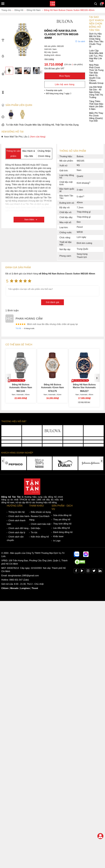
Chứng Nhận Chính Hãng (44, 154)
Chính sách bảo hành (19, 516)
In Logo (57, 541)
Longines (25, 588)
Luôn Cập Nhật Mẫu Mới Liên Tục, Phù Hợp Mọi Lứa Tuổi (52, 56)
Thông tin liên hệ (16, 512)
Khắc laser (58, 536)
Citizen (5, 588)
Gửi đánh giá (52, 302)
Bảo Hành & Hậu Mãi (29, 154)
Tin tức (34, 532)
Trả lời (18, 328)
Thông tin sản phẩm (13, 154)
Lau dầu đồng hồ (62, 528)
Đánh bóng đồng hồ (63, 532)
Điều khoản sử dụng (41, 512)
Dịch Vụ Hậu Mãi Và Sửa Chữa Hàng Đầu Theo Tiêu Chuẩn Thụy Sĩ (52, 40)
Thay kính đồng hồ (62, 524)
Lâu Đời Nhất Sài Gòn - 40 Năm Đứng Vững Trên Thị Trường (52, 92)
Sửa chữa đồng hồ (62, 515)
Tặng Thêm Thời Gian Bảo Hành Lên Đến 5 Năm (52, 105)
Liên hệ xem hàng (65, 84)
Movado (14, 588)
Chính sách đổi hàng (18, 528)
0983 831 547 (16, 580)
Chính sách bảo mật (41, 524)
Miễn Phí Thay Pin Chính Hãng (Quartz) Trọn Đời (52, 117)
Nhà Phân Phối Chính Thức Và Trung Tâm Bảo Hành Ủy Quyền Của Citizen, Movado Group (52, 74)
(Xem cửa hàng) (38, 137)
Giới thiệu (35, 528)
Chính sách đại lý (17, 532)
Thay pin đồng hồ (62, 520)
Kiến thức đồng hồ (40, 537)
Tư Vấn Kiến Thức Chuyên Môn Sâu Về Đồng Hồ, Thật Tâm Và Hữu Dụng (40, 125)
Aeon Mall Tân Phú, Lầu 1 (23, 137)
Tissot (35, 588)
